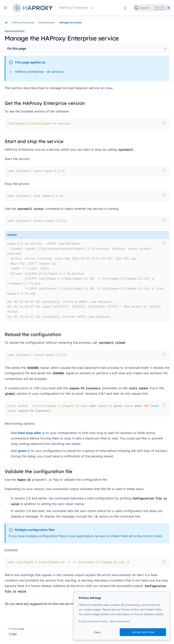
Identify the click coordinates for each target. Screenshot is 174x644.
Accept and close (143, 632)
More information (120, 621)
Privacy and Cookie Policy (93, 621)
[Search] (150, 8)
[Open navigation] (5, 8)
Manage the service (71, 22)
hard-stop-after (31, 433)
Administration (47, 22)
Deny (97, 632)
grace (24, 451)
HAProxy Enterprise (23, 22)
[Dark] (169, 8)
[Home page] (33, 8)
